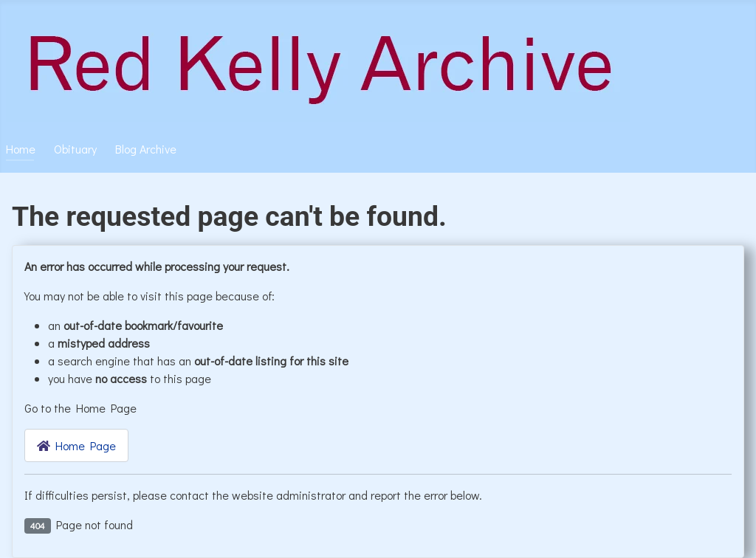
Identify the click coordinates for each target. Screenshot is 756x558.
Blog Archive (146, 149)
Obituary (75, 149)
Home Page (76, 445)
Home (21, 149)
